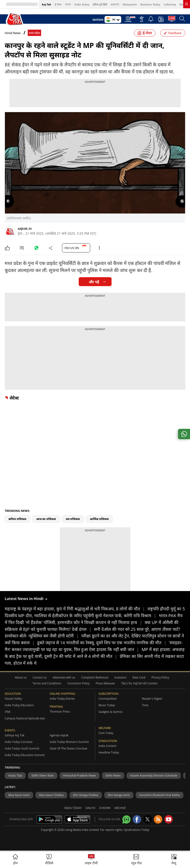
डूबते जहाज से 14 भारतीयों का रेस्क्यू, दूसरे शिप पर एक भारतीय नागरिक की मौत (103, 643)
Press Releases (105, 683)
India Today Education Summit (25, 755)
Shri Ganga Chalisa (86, 795)
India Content (108, 746)
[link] (186, 4)
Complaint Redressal (95, 677)
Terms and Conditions (47, 683)
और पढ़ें (94, 282)
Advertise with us (64, 677)
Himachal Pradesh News (80, 775)
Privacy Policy (160, 677)
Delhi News (113, 775)
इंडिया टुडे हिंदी (100, 4)
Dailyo (90, 808)
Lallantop (170, 4)
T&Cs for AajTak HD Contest (139, 683)
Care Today (106, 733)
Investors (120, 677)
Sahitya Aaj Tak (15, 735)
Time (145, 705)
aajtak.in (25, 228)
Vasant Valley (13, 699)
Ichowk (105, 808)
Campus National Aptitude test (25, 718)
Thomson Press (60, 712)
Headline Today (109, 752)
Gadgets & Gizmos (111, 712)
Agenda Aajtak (59, 735)
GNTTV (115, 4)
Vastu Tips (15, 775)
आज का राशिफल (46, 519)
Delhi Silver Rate (43, 775)
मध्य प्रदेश (34, 33)
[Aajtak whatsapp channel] (126, 819)
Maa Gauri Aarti (19, 795)
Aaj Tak (47, 4)
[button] (174, 860)
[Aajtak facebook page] (137, 819)
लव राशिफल (73, 519)
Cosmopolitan (108, 699)
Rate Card (139, 677)
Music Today (107, 705)
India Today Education (19, 705)
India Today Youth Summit (22, 748)
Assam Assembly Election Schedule (154, 775)
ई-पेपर (58, 4)
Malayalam (130, 4)
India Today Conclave (19, 742)
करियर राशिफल (17, 519)
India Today (82, 4)
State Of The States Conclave (69, 748)
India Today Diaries (62, 699)
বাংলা (68, 4)
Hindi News (13, 33)
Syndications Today (137, 830)
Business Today (150, 4)
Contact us (40, 677)
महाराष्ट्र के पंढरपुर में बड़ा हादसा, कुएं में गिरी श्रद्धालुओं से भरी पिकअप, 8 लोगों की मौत (76, 609)
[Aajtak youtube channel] (169, 819)
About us (21, 677)
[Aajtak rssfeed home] (158, 819)
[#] (36, 249)
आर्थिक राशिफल (99, 519)
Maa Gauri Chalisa (51, 795)
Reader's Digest (152, 699)
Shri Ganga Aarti (119, 795)
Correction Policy (78, 683)
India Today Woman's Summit (69, 742)
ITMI (8, 712)
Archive (120, 808)
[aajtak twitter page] (147, 819)
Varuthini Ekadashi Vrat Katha (160, 795)
